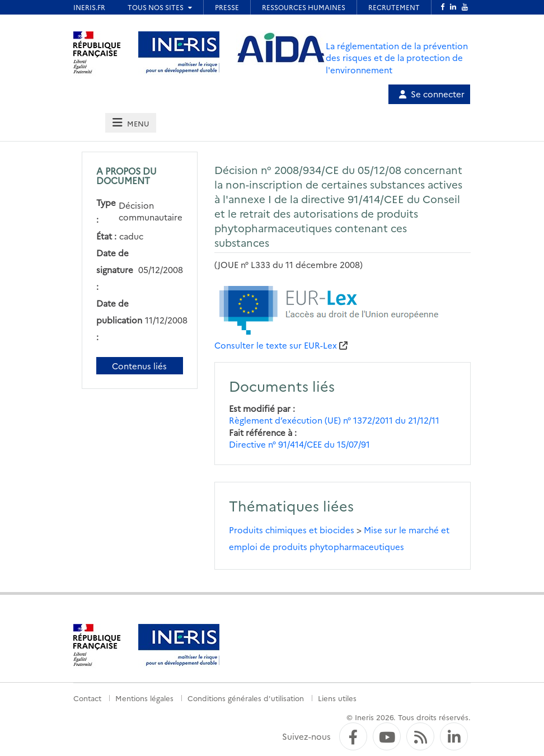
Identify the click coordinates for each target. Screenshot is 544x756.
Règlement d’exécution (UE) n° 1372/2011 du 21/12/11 (334, 420)
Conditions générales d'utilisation (246, 698)
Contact (87, 698)
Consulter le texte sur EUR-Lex (276, 345)
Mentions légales (144, 698)
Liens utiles (337, 698)
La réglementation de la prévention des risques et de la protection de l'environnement (397, 58)
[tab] (130, 123)
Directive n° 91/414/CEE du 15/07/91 (299, 444)
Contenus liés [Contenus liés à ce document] (139, 366)
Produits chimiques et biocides (292, 530)
